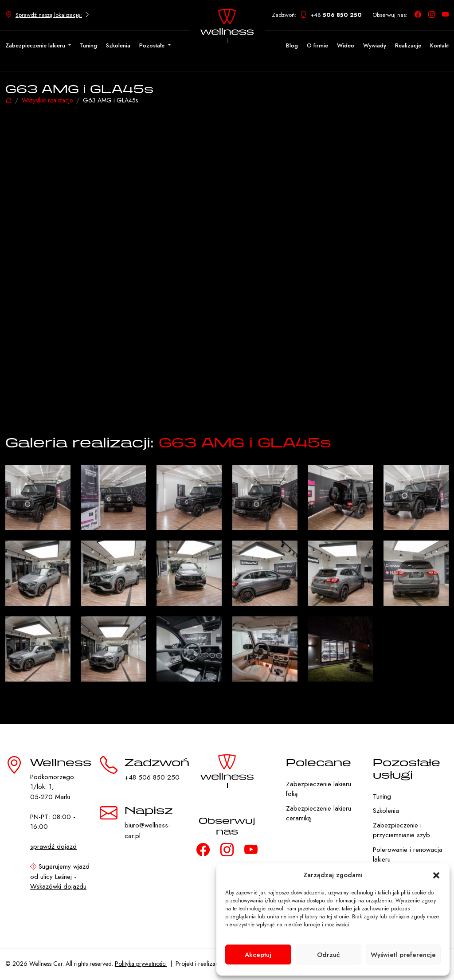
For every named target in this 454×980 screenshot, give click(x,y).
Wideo (346, 45)
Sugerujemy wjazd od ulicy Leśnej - (60, 876)
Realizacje (408, 45)
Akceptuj (258, 955)
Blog (292, 45)
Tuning (88, 45)
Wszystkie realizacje (47, 100)
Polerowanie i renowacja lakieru (408, 855)
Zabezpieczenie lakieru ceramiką (319, 813)
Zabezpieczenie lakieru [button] (36, 45)
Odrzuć (328, 955)
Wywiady (375, 45)
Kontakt (439, 45)
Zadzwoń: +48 (317, 15)
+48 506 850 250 (152, 777)
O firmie (317, 45)
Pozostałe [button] (153, 45)
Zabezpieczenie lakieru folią (319, 789)
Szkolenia (118, 45)
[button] (436, 875)
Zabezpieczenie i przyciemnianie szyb (401, 830)
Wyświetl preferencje (403, 955)
